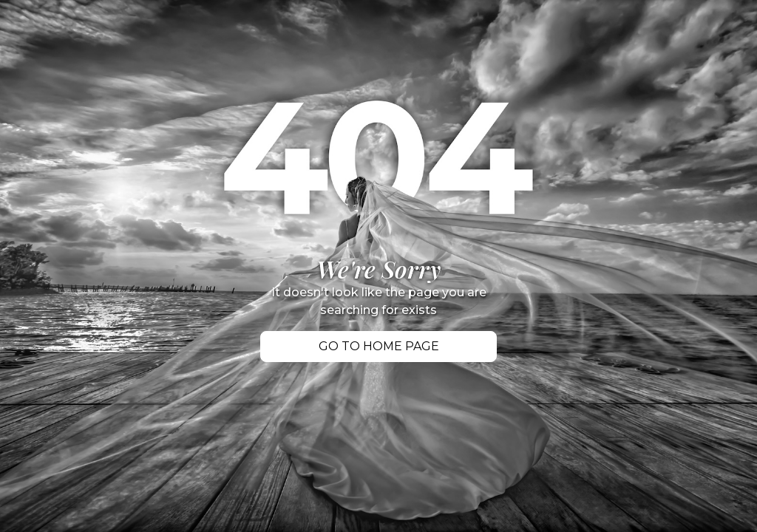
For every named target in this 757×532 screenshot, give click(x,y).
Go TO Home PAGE (379, 346)
